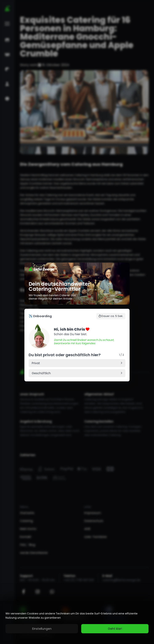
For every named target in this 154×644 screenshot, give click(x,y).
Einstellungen (42, 629)
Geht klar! (115, 629)
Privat (36, 363)
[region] (77, 622)
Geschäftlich (41, 373)
